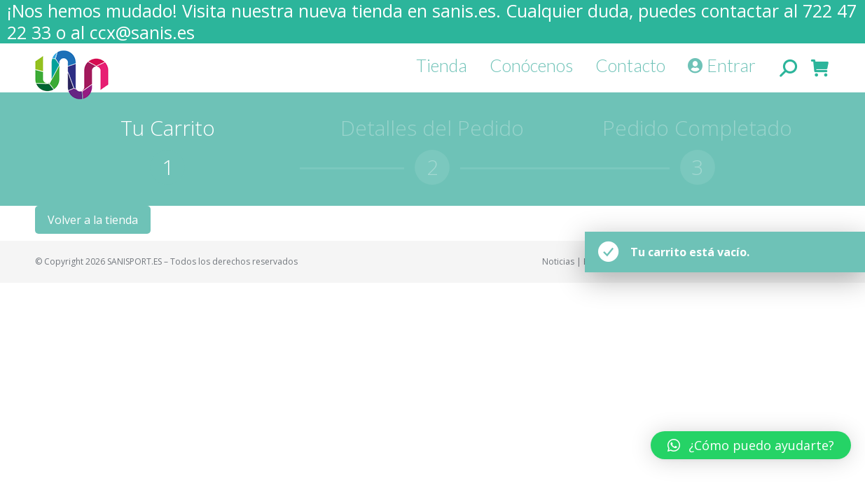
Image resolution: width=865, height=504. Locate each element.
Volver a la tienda (93, 220)
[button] (22, 21)
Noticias (558, 261)
